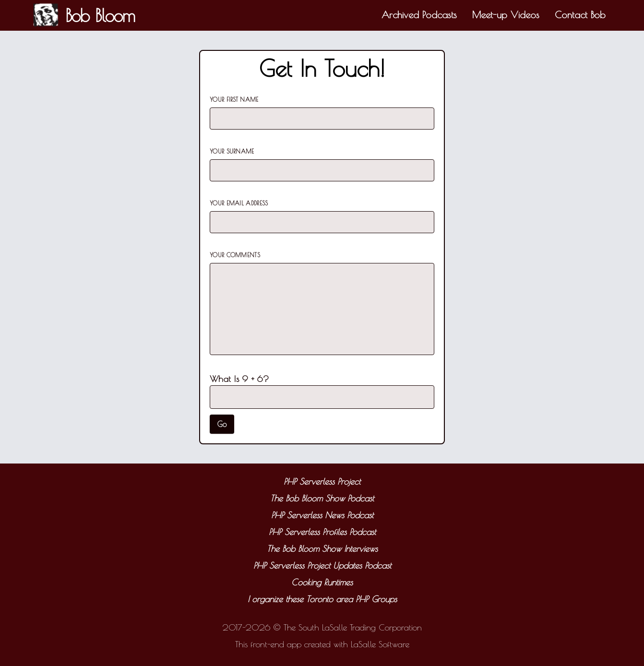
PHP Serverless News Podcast (322, 515)
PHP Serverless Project (322, 482)
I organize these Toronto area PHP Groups (322, 599)
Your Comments (235, 255)
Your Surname (232, 151)
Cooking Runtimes (322, 582)
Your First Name (234, 99)
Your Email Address (239, 203)
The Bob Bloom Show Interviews (322, 549)
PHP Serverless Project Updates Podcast (322, 565)
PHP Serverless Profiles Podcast (322, 532)
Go (222, 424)
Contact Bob (580, 15)
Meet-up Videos (506, 15)
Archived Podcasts (419, 15)
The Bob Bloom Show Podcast (322, 498)
